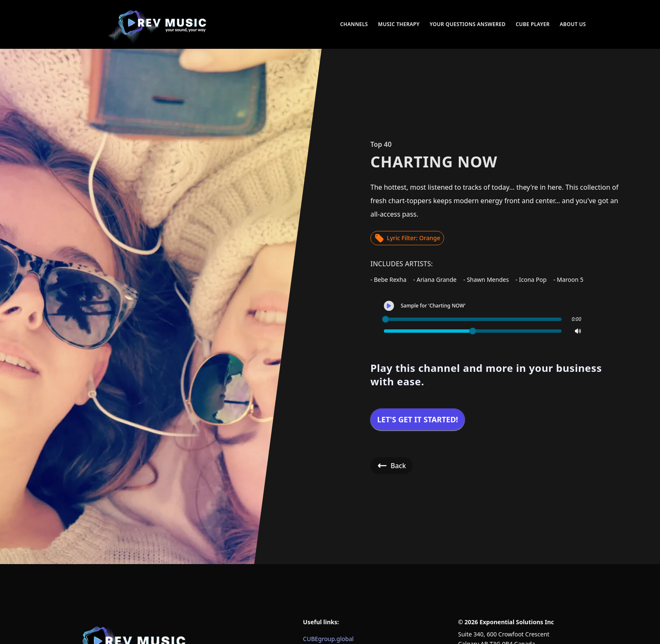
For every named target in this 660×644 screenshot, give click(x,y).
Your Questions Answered (468, 24)
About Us (573, 24)
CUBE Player (533, 24)
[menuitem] (158, 24)
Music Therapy (399, 24)
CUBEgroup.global (328, 639)
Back (391, 466)
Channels (354, 24)
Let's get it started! (418, 419)
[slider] (386, 319)
